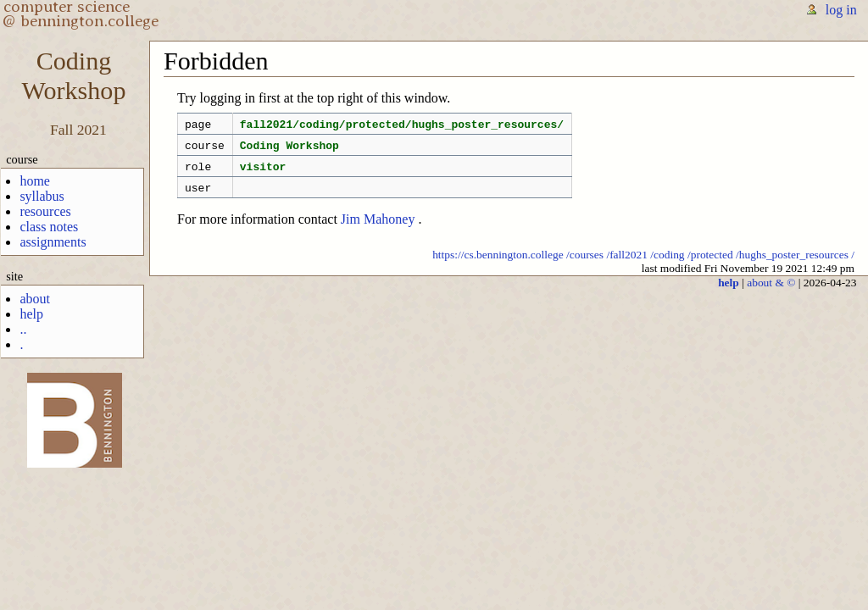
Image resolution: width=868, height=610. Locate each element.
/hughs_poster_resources (792, 265)
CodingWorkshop (74, 76)
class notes (49, 227)
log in (841, 10)
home (35, 181)
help (31, 314)
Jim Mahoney (378, 229)
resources (45, 211)
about (35, 299)
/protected (710, 265)
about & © (771, 293)
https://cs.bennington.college (498, 265)
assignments (53, 242)
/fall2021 (627, 265)
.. (23, 329)
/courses (585, 265)
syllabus (42, 196)
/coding (667, 265)
